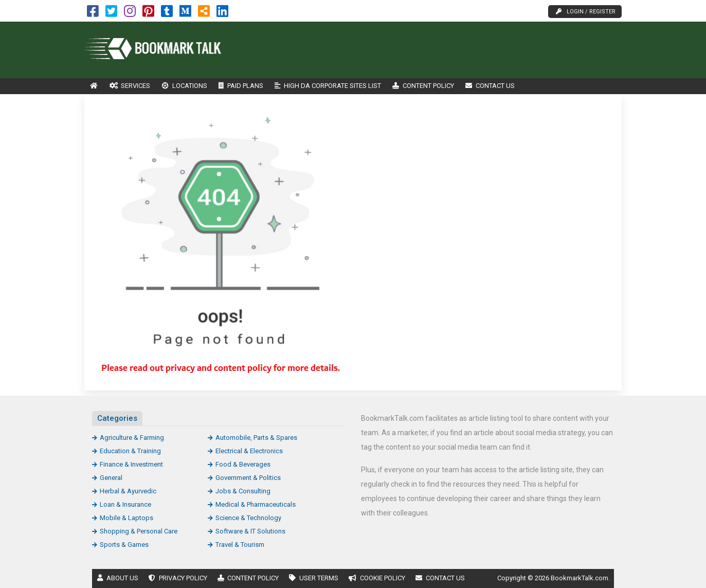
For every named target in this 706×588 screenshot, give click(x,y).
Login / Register (586, 12)
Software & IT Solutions (250, 531)
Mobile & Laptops (126, 518)
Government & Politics (248, 478)
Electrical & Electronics (249, 451)
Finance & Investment (131, 464)
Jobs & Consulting (243, 491)
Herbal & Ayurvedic (128, 491)
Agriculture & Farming (132, 438)
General (111, 478)
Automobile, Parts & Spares (256, 438)
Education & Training (130, 451)
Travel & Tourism (240, 545)
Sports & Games (124, 545)
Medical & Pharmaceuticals (256, 504)
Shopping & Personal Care (139, 531)
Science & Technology (248, 518)
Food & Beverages (243, 464)
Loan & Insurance (125, 504)
